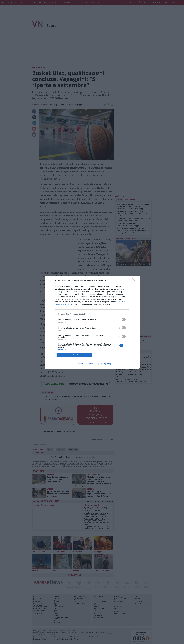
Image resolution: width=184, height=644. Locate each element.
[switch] (123, 319)
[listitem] (92, 314)
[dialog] (92, 322)
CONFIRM (74, 355)
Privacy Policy (106, 364)
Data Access (92, 364)
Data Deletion (78, 364)
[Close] (135, 281)
